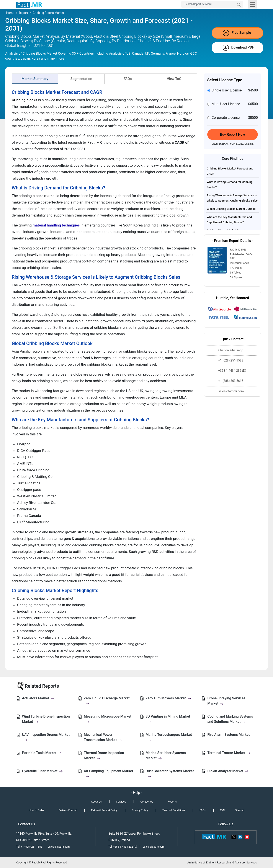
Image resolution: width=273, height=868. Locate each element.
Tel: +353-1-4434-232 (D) (123, 847)
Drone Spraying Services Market (226, 701)
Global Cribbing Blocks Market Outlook (231, 209)
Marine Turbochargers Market (169, 737)
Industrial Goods (240, 263)
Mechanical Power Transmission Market (103, 737)
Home (10, 13)
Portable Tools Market (42, 753)
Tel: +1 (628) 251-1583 (30, 847)
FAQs (128, 79)
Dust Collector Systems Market (170, 774)
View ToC (174, 79)
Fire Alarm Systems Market (231, 735)
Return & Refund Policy (104, 810)
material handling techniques (56, 225)
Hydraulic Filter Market (42, 771)
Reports (172, 802)
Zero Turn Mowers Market (168, 698)
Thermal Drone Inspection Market (104, 755)
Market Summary (35, 79)
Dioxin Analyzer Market (228, 771)
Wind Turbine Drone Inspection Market (46, 719)
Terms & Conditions (174, 810)
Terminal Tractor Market (229, 753)
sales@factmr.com (59, 847)
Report (23, 13)
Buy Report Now (233, 134)
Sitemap (239, 810)
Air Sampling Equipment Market (109, 774)
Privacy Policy (140, 810)
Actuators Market (38, 698)
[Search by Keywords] (212, 4)
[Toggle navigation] (253, 4)
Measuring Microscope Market (108, 719)
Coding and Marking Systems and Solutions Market (230, 719)
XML (223, 810)
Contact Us (147, 802)
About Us (96, 802)
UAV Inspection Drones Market (46, 737)
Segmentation (81, 79)
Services (121, 802)
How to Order (36, 810)
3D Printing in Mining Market (168, 719)
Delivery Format (68, 810)
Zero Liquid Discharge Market (107, 701)
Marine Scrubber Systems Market (166, 755)
